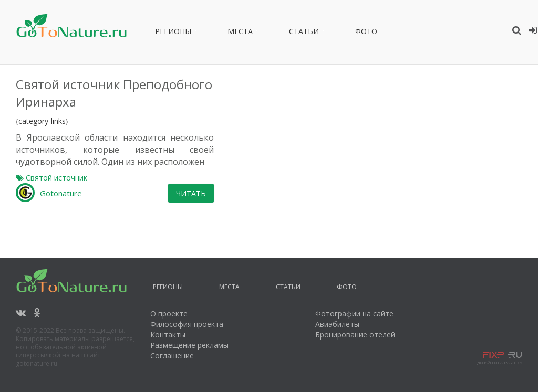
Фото (366, 33)
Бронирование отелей (355, 323)
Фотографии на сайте (354, 302)
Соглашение (172, 344)
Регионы (173, 33)
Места (240, 33)
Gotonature (204, 182)
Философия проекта (187, 312)
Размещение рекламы (189, 333)
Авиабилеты (337, 312)
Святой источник (200, 167)
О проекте (169, 302)
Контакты (168, 323)
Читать (335, 182)
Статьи (304, 33)
